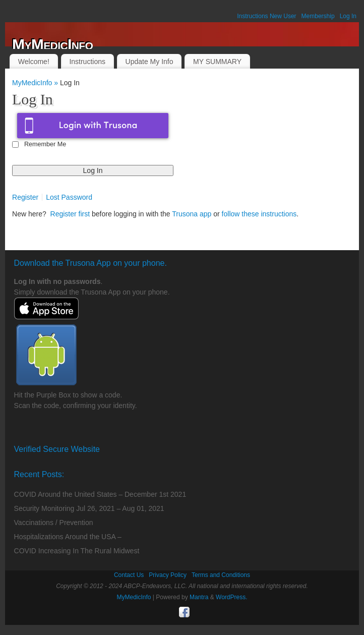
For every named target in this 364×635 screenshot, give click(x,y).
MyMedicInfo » (36, 83)
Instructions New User (266, 16)
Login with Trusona (93, 126)
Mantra (199, 597)
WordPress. (231, 597)
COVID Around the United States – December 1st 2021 (100, 494)
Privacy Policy (168, 575)
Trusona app (192, 214)
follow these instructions (259, 214)
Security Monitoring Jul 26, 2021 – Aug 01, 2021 (89, 508)
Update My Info (149, 62)
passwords (82, 281)
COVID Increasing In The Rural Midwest (77, 551)
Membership (318, 16)
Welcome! (34, 62)
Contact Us (129, 575)
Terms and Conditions (221, 575)
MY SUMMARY (217, 62)
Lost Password (69, 197)
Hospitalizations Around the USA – (68, 537)
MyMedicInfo (52, 44)
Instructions (87, 62)
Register (25, 197)
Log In (348, 16)
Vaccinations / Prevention (54, 523)
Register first (70, 214)
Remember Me (45, 144)
